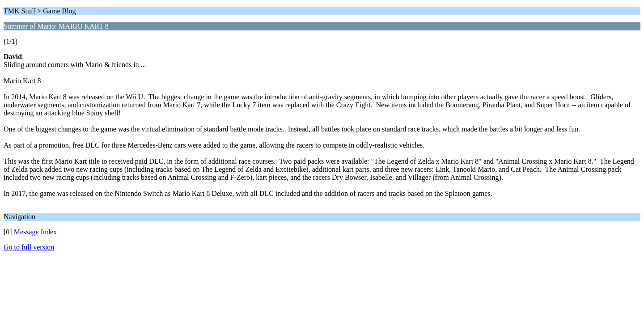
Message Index (35, 232)
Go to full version (29, 247)
